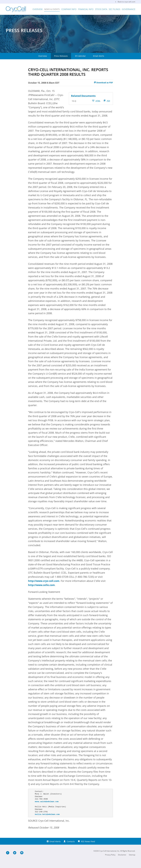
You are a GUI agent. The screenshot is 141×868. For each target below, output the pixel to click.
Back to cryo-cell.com (126, 2)
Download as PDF (103, 89)
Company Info (69, 9)
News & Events (52, 9)
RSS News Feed (88, 848)
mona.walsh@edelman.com (47, 809)
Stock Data (101, 9)
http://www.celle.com (41, 592)
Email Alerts (99, 63)
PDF (107, 108)
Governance (129, 9)
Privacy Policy (110, 862)
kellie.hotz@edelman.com (47, 821)
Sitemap (132, 862)
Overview (38, 9)
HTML (96, 108)
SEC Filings (114, 9)
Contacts (71, 848)
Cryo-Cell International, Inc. (109, 858)
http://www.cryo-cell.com (44, 588)
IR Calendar (80, 63)
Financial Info (86, 9)
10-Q (74, 108)
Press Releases (61, 63)
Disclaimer (122, 862)
